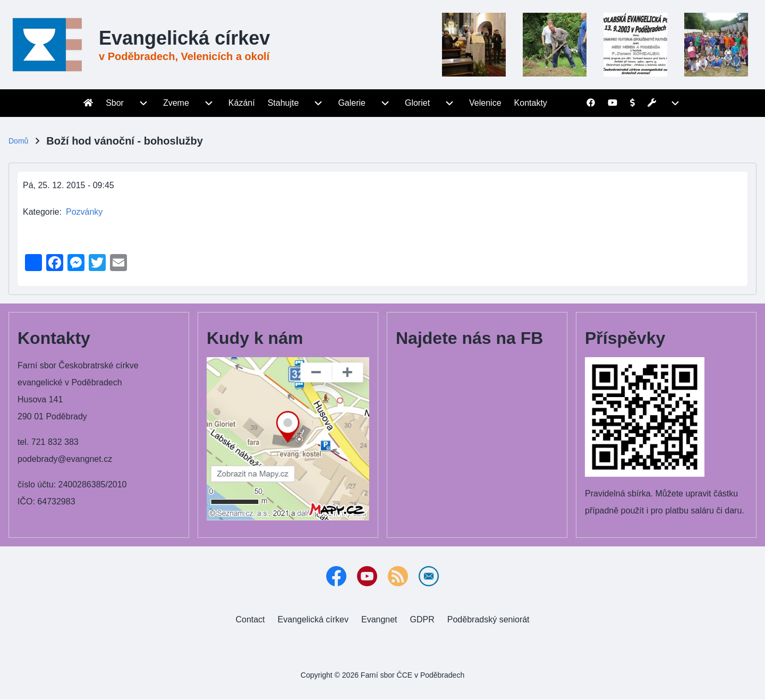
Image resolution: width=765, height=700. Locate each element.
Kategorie (41, 212)
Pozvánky (84, 212)
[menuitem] (88, 103)
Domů (18, 141)
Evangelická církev (184, 38)
